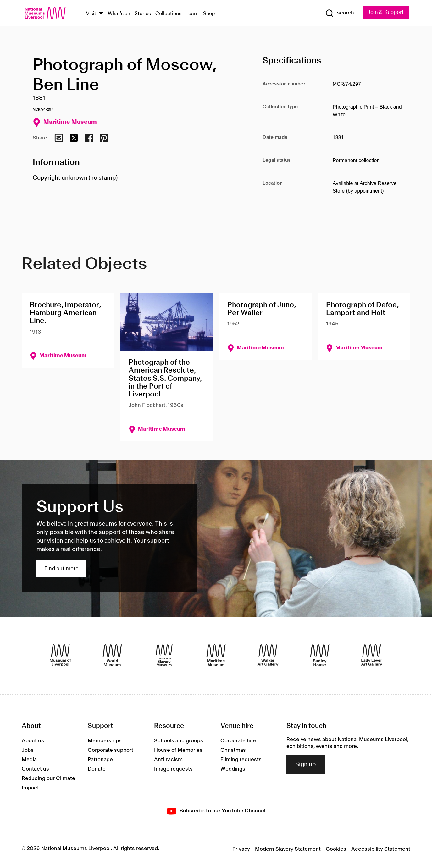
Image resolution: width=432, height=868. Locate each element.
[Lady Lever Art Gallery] (372, 656)
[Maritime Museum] (216, 656)
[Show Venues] (101, 14)
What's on (119, 14)
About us (33, 741)
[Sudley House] (320, 656)
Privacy (241, 849)
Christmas (233, 750)
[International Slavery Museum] (164, 656)
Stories (143, 14)
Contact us (35, 769)
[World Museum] (112, 656)
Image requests (173, 769)
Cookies (336, 849)
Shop (209, 14)
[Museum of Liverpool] (60, 656)
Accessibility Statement (381, 849)
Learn (192, 14)
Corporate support (111, 750)
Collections (168, 14)
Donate (97, 769)
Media (29, 760)
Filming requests (241, 760)
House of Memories (178, 750)
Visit (91, 14)
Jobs (28, 750)
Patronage (100, 760)
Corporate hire (238, 741)
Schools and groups (179, 741)
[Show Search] (339, 13)
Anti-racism (168, 760)
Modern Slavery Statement (288, 849)
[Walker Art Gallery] (268, 656)
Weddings (233, 769)
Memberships (105, 741)
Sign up (306, 765)
